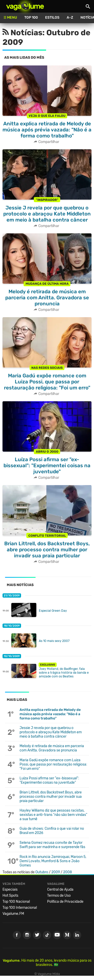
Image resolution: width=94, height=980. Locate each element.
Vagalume (25, 6)
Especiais (10, 890)
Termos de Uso (59, 896)
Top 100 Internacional (20, 908)
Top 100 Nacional (16, 902)
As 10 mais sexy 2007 (54, 641)
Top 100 (31, 17)
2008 (68, 872)
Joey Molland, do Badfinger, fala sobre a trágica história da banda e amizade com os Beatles (64, 673)
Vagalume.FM (13, 914)
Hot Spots (10, 896)
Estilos (52, 17)
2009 (56, 872)
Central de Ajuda (60, 890)
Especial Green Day (53, 611)
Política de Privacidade (65, 902)
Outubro (42, 872)
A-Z (70, 17)
